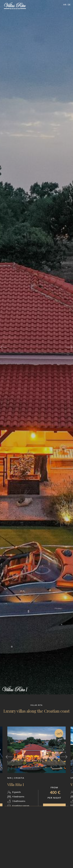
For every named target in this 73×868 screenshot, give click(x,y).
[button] (4, 347)
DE (69, 4)
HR (65, 4)
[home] (15, 6)
